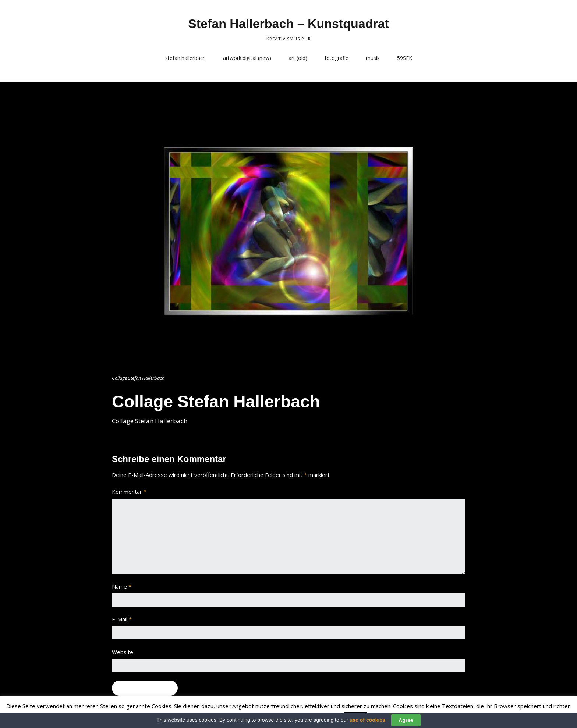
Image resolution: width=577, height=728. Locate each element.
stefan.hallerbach (185, 58)
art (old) (298, 58)
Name (122, 586)
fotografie (337, 58)
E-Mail (122, 619)
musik (373, 58)
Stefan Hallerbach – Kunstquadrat (288, 24)
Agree (406, 720)
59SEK (405, 58)
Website (123, 652)
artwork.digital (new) (247, 58)
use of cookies (367, 720)
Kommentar (129, 492)
